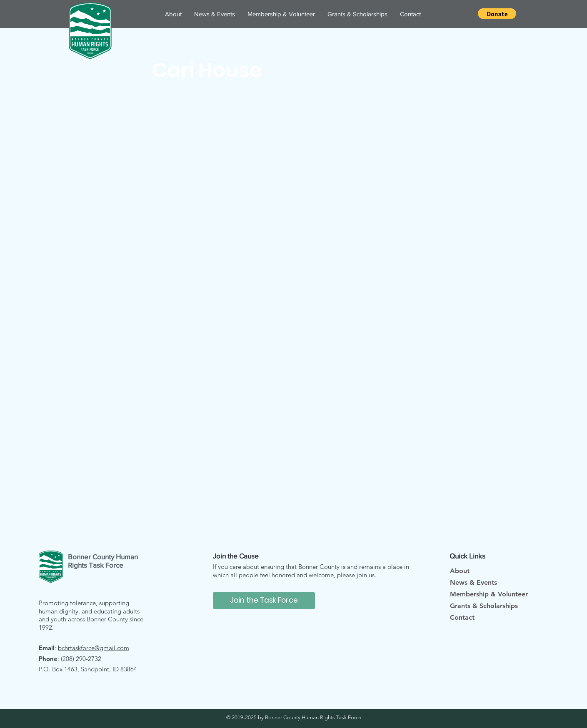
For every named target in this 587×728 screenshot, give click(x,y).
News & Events (473, 582)
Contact (462, 617)
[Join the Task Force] (264, 601)
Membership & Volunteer (489, 594)
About (460, 571)
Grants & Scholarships (484, 606)
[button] (497, 14)
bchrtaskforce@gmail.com (94, 648)
